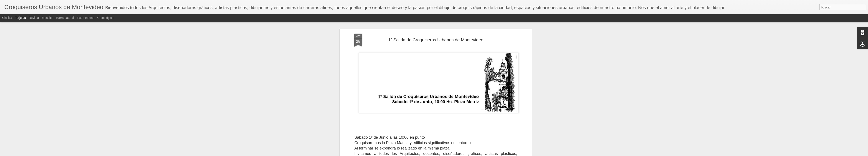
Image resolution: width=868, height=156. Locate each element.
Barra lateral (65, 18)
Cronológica (105, 18)
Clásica (7, 18)
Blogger (450, 154)
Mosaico (48, 18)
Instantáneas (85, 18)
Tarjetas (21, 18)
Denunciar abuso (464, 154)
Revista (34, 18)
